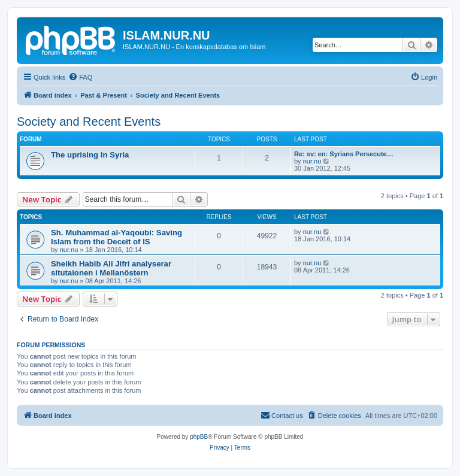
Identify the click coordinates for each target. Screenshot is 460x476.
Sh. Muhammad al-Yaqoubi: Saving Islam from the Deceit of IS (116, 237)
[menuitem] (80, 77)
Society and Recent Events (89, 122)
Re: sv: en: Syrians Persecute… (344, 154)
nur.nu (312, 161)
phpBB (199, 437)
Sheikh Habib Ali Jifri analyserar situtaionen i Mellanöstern (111, 268)
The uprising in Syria (90, 155)
